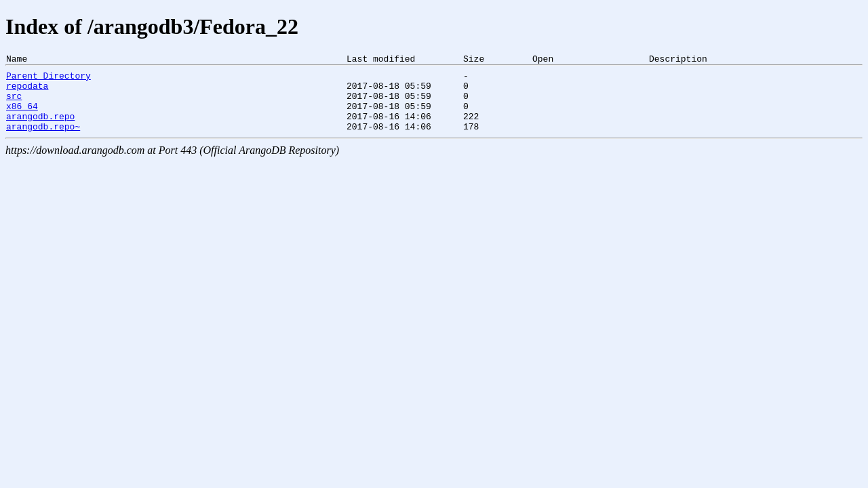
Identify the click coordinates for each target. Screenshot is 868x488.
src (14, 104)
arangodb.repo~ (43, 140)
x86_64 (22, 116)
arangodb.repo (40, 128)
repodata (27, 91)
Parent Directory (48, 79)
